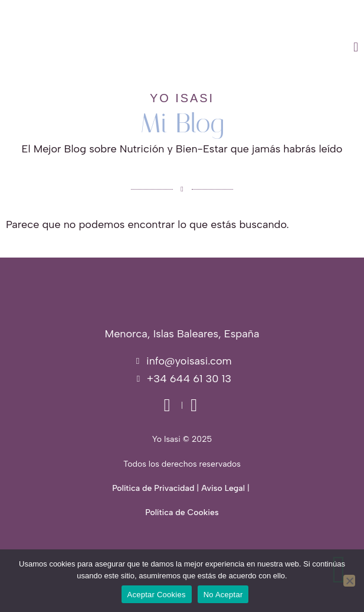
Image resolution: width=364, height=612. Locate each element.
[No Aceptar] (349, 581)
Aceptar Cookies (157, 595)
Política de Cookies (182, 512)
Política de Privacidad (153, 488)
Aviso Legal (223, 488)
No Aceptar (223, 595)
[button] (235, 47)
